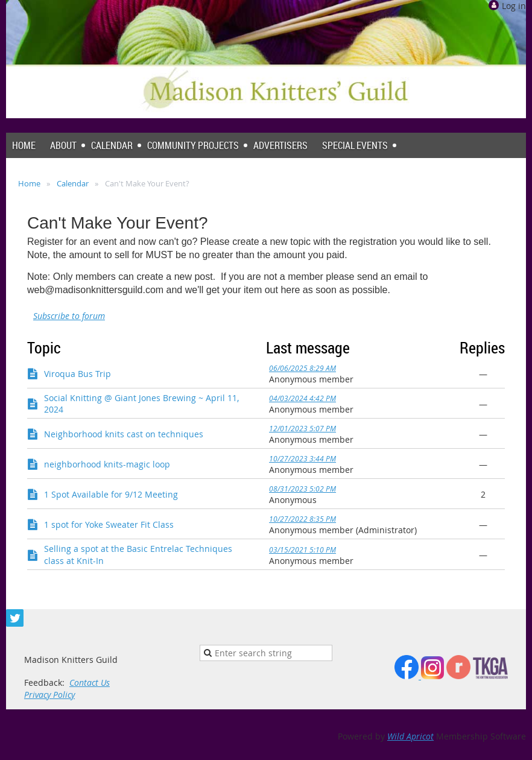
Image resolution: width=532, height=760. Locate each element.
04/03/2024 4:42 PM (302, 398)
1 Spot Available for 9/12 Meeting (111, 494)
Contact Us (90, 682)
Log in (514, 6)
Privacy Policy (49, 695)
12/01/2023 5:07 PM (302, 428)
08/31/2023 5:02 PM (302, 489)
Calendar (73, 183)
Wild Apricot (410, 736)
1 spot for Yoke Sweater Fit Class (109, 524)
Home (29, 183)
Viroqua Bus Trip (78, 374)
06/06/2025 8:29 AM (302, 368)
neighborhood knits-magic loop (107, 464)
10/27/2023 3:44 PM (302, 458)
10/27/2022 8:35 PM (302, 519)
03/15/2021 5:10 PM (302, 549)
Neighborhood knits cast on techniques (124, 434)
